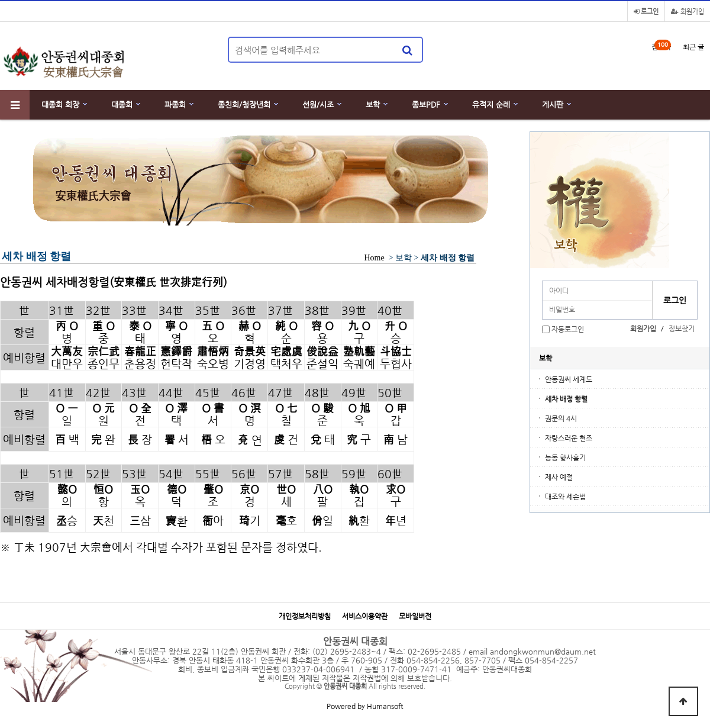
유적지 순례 (491, 104)
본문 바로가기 (0, 0)
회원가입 (688, 12)
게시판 (553, 104)
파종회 (175, 104)
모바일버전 (415, 616)
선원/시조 (318, 104)
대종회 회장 (60, 104)
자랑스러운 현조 (569, 438)
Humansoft (385, 706)
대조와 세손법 (565, 497)
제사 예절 (559, 477)
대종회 (122, 104)
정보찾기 (682, 328)
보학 (373, 104)
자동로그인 (568, 329)
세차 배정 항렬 (566, 399)
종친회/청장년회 (244, 104)
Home (374, 258)
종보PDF (426, 104)
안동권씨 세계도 (569, 379)
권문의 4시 (561, 418)
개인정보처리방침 (305, 616)
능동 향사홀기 (565, 458)
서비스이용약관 (365, 616)
